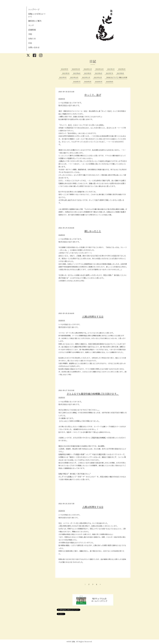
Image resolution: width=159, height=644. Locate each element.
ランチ (31, 26)
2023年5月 (88, 73)
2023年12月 (98, 78)
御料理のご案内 (35, 21)
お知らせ (32, 39)
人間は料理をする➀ (93, 507)
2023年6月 (99, 73)
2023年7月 (110, 73)
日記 (30, 43)
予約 (30, 34)
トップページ (34, 10)
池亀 (73, 642)
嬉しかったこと (93, 231)
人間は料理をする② (93, 317)
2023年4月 (77, 73)
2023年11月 (86, 78)
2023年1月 (111, 69)
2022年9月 (65, 69)
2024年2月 (88, 82)
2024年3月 (99, 82)
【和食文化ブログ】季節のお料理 (116, 78)
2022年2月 (122, 69)
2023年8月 (120, 73)
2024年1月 (77, 82)
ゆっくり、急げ (93, 95)
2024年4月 (110, 82)
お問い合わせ (34, 48)
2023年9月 (63, 78)
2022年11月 (88, 69)
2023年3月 (66, 73)
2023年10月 (74, 78)
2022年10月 (76, 69)
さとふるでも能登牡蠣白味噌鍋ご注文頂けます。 (93, 394)
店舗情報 (32, 30)
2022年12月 (100, 69)
